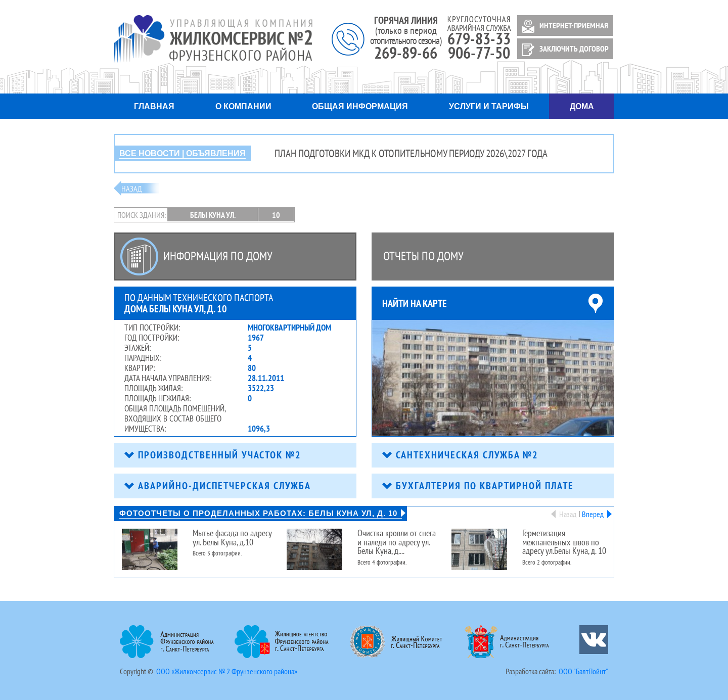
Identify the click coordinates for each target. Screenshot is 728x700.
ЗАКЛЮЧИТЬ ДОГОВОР (563, 50)
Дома (582, 106)
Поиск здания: (142, 215)
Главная (154, 106)
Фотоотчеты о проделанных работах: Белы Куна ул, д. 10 (261, 514)
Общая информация (360, 106)
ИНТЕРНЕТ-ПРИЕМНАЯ (563, 26)
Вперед (595, 514)
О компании (243, 106)
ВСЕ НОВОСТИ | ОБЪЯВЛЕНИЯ (183, 153)
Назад (132, 189)
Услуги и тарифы (489, 106)
